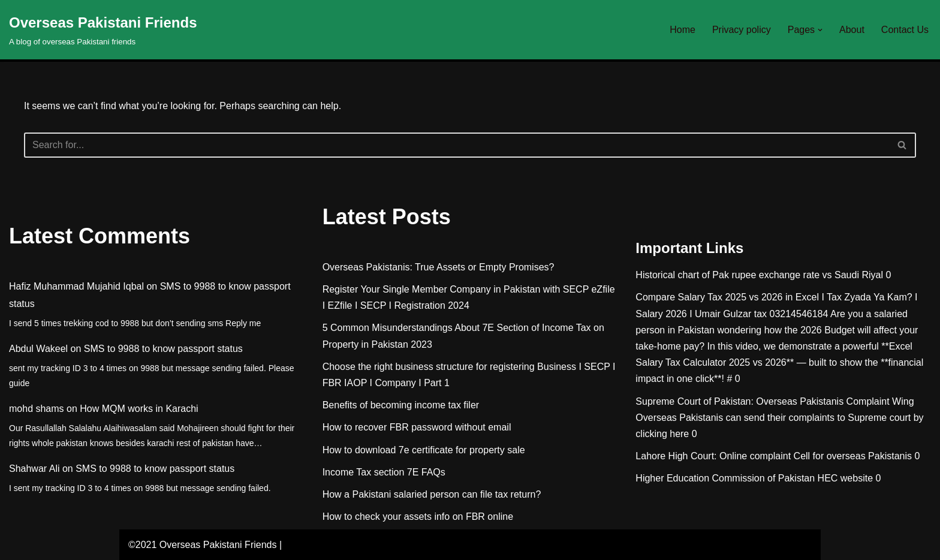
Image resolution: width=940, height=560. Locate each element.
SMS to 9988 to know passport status (163, 349)
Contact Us (905, 30)
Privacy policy (742, 30)
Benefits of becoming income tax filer (401, 405)
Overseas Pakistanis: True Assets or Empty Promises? (439, 267)
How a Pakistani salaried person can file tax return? (432, 494)
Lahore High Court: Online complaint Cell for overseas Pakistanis (774, 456)
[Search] (457, 145)
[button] (820, 30)
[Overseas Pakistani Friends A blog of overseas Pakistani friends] (103, 30)
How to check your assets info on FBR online (418, 517)
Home (683, 30)
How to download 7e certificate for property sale (424, 450)
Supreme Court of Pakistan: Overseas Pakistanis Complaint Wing (775, 401)
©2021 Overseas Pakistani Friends (202, 545)
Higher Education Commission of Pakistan (725, 478)
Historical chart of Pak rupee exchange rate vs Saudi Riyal (759, 275)
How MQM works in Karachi (139, 409)
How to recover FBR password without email (417, 427)
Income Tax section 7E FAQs (384, 472)
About (852, 30)
